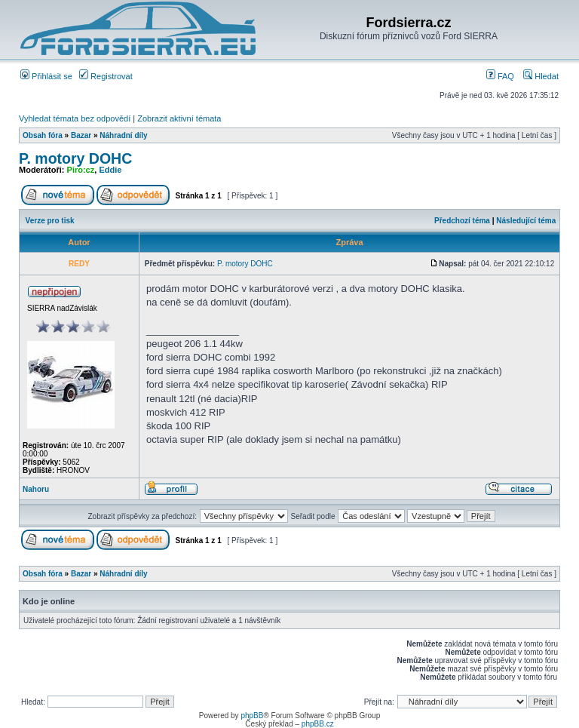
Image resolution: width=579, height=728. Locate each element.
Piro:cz (81, 170)
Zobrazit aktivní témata (179, 118)
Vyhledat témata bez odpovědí (75, 118)
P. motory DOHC (75, 158)
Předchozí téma (462, 221)
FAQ (500, 76)
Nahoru (36, 489)
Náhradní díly (123, 135)
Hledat (541, 76)
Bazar (81, 135)
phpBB (252, 716)
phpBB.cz (318, 724)
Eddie (110, 170)
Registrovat (106, 76)
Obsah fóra (43, 135)
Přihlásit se (46, 76)
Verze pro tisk (50, 221)
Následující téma (526, 221)
